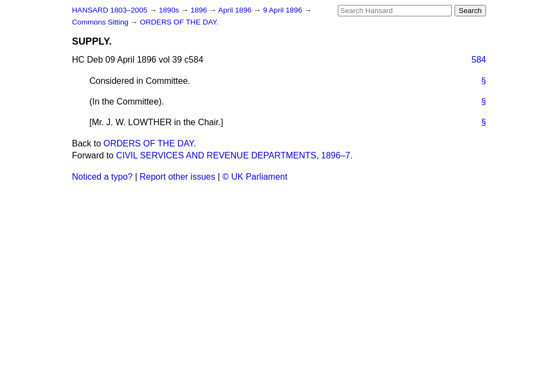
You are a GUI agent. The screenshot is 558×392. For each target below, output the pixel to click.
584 (479, 60)
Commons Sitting (101, 22)
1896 (200, 10)
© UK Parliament (255, 177)
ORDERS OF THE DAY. (179, 22)
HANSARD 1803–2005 (110, 10)
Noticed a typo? (102, 177)
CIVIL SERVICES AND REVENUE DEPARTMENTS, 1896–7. (234, 155)
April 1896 (236, 10)
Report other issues (177, 177)
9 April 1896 (284, 10)
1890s (170, 10)
